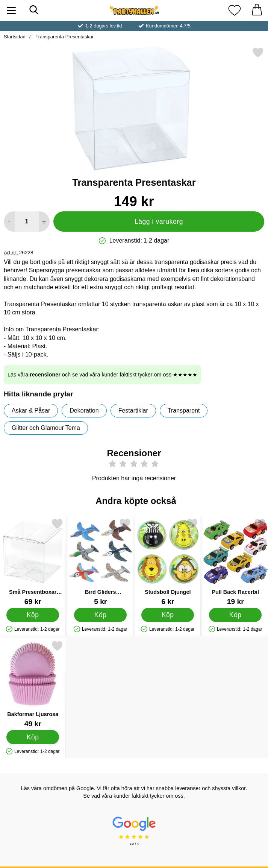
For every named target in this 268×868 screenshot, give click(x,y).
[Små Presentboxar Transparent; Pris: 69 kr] (33, 562)
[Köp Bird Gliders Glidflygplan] (100, 615)
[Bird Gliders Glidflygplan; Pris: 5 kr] (101, 562)
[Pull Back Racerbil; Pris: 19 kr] (235, 562)
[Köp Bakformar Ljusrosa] (33, 737)
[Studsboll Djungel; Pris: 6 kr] (168, 562)
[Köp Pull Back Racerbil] (235, 615)
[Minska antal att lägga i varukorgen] (9, 222)
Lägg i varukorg (159, 222)
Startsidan (15, 37)
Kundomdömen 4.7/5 (168, 26)
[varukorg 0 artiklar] (257, 10)
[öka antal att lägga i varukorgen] (44, 222)
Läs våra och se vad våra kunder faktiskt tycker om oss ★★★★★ (102, 375)
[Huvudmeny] (11, 10)
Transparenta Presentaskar (64, 37)
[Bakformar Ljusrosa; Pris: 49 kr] (33, 684)
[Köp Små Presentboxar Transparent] (33, 615)
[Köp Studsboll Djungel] (168, 615)
